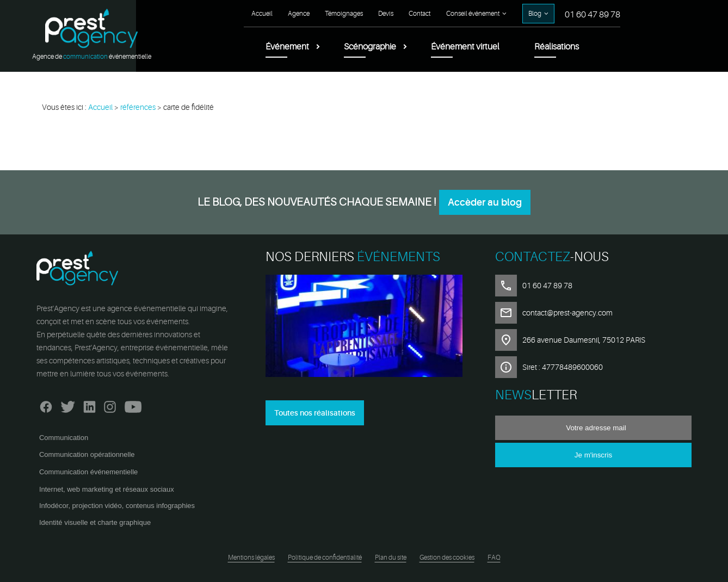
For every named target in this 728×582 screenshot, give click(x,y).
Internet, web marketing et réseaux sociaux (107, 489)
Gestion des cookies (447, 558)
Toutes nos (315, 413)
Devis (386, 14)
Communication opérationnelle (87, 454)
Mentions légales (251, 558)
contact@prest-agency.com (567, 313)
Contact (419, 14)
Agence (299, 14)
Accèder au (485, 202)
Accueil (262, 14)
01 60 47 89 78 (593, 15)
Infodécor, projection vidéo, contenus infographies (117, 506)
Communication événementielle (88, 472)
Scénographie (370, 47)
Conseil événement (473, 14)
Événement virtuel (465, 47)
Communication (64, 438)
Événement (287, 47)
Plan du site (391, 558)
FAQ (494, 558)
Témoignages (344, 14)
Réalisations (557, 47)
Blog (535, 14)
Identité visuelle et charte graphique (95, 522)
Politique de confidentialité (325, 558)
